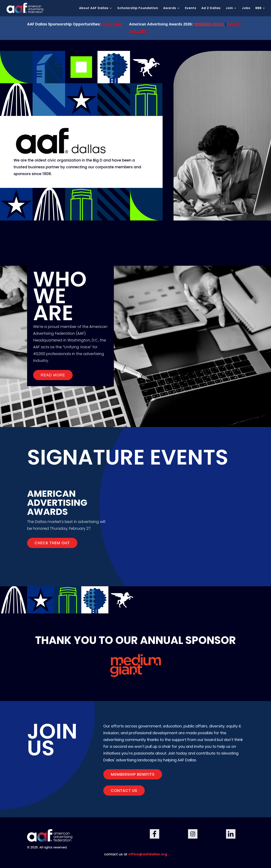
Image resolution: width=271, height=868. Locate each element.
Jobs (246, 8)
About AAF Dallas (94, 8)
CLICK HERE (112, 24)
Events (191, 8)
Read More (53, 375)
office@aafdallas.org (148, 854)
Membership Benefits (133, 774)
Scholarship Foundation (138, 8)
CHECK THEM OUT (52, 543)
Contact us (124, 791)
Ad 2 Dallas (211, 8)
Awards (170, 8)
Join (229, 8)
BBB (258, 8)
